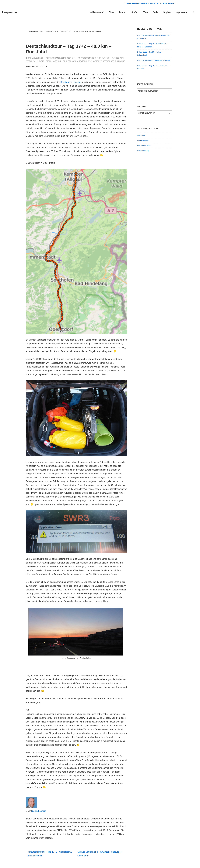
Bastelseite (143, 3)
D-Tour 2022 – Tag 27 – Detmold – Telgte (154, 60)
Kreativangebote (155, 3)
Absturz (30, 61)
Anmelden (141, 135)
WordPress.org (143, 151)
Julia (156, 12)
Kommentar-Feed (144, 146)
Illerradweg (72, 61)
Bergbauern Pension (70, 82)
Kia (89, 61)
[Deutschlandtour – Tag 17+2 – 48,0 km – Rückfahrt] (67, 58)
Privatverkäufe (168, 3)
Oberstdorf (108, 61)
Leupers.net (10, 12)
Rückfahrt (120, 61)
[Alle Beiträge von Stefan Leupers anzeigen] (35, 58)
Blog (111, 12)
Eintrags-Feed (143, 140)
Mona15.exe (96, 61)
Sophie (167, 12)
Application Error (43, 61)
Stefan (135, 12)
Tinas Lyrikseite (131, 3)
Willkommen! (97, 12)
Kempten (83, 61)
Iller (63, 61)
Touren (123, 12)
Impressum (182, 12)
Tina (146, 12)
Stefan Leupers (39, 811)
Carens (56, 61)
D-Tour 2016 (104, 58)
